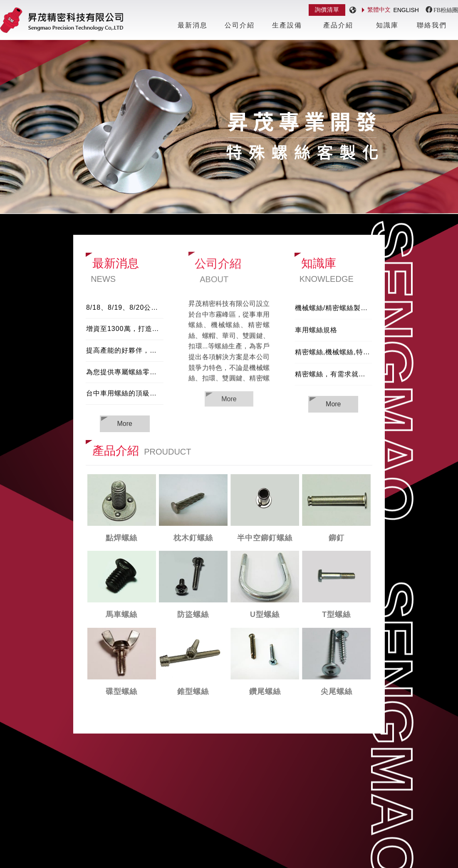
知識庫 (387, 25)
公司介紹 (240, 25)
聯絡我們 (432, 25)
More (229, 399)
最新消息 (193, 25)
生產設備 (287, 25)
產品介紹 (338, 25)
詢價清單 (327, 10)
